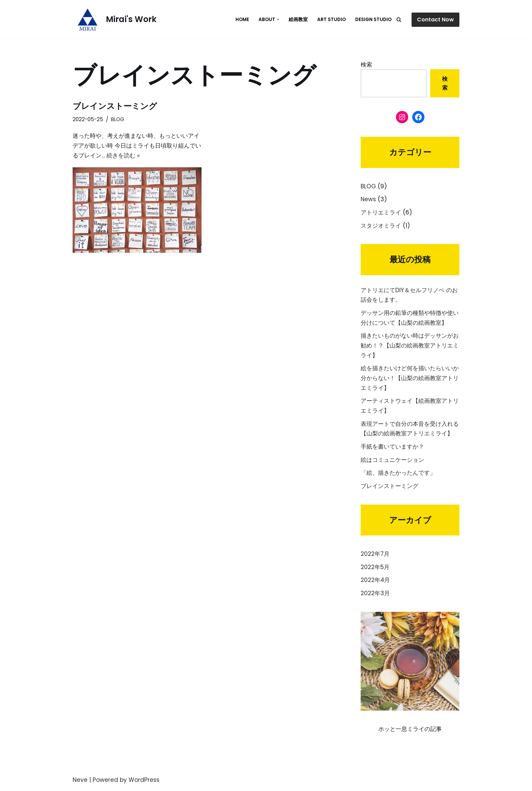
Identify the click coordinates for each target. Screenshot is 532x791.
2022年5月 (375, 569)
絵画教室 (298, 20)
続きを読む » (123, 155)
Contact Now (435, 20)
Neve (80, 782)
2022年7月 (375, 555)
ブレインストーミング (115, 106)
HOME (242, 20)
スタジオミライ (381, 226)
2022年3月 (375, 595)
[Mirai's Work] (115, 20)
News (368, 200)
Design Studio (373, 20)
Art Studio (331, 20)
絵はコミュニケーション (392, 461)
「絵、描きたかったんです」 (398, 474)
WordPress (144, 782)
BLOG (118, 119)
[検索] (399, 20)
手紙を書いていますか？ (392, 448)
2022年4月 (375, 582)
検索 (366, 64)
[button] (278, 20)
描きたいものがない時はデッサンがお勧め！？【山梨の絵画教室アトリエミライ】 (410, 346)
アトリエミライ (381, 213)
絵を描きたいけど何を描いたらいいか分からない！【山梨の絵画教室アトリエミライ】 (410, 379)
